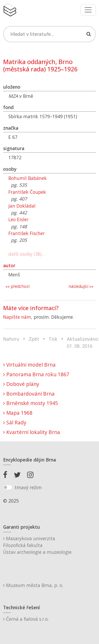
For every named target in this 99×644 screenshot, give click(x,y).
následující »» (81, 286)
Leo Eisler (18, 219)
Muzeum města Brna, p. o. (33, 585)
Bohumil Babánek (28, 178)
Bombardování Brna (29, 394)
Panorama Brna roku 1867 (36, 374)
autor (9, 265)
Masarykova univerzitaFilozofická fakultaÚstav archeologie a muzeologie (37, 545)
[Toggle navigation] (88, 10)
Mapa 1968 (18, 413)
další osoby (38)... (27, 254)
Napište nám (17, 317)
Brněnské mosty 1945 (31, 403)
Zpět (34, 339)
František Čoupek (27, 192)
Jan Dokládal (22, 206)
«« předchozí (18, 286)
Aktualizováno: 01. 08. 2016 (83, 342)
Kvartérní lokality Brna (32, 432)
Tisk (53, 339)
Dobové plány (21, 384)
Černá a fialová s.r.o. (26, 619)
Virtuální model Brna (29, 365)
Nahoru (11, 339)
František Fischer (27, 233)
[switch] (8, 487)
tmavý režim (28, 487)
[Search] (50, 34)
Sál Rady (15, 422)
